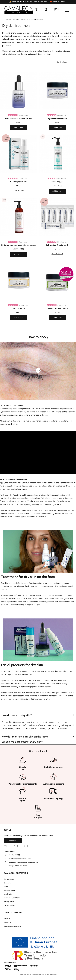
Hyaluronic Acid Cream (10, 412)
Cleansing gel (57, 182)
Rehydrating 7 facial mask (57, 245)
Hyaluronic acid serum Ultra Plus (19, 119)
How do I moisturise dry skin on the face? (25, 737)
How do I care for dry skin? (17, 715)
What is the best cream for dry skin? (22, 742)
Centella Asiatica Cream (57, 308)
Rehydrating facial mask (21, 510)
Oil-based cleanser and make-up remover (19, 245)
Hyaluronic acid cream (57, 119)
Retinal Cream (19, 308)
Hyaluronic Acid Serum (31, 409)
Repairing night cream (22, 495)
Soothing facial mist (19, 182)
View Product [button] (19, 191)
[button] (13, 841)
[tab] (38, 715)
